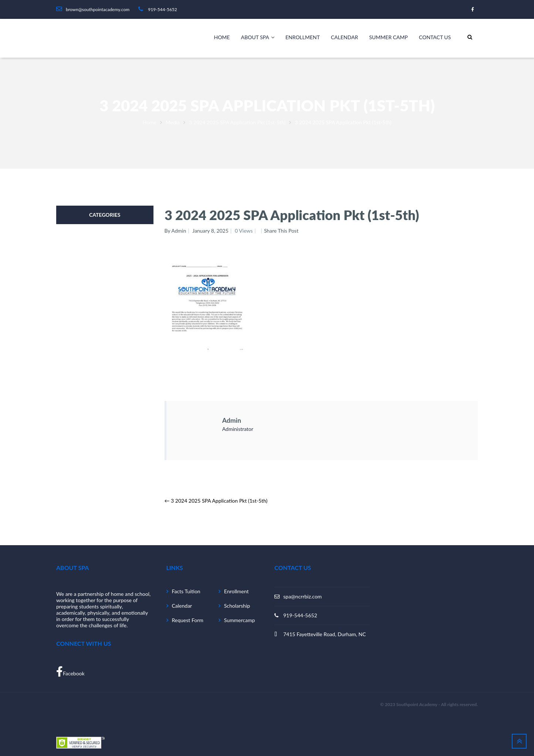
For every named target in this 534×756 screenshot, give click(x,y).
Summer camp (388, 37)
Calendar (344, 37)
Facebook (70, 672)
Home (222, 37)
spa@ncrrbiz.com (303, 596)
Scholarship (237, 606)
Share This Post (282, 231)
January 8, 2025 (210, 231)
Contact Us (435, 37)
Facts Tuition (186, 591)
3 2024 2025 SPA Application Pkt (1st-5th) (237, 122)
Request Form (188, 620)
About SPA (257, 37)
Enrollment (303, 37)
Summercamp (240, 620)
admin (232, 420)
